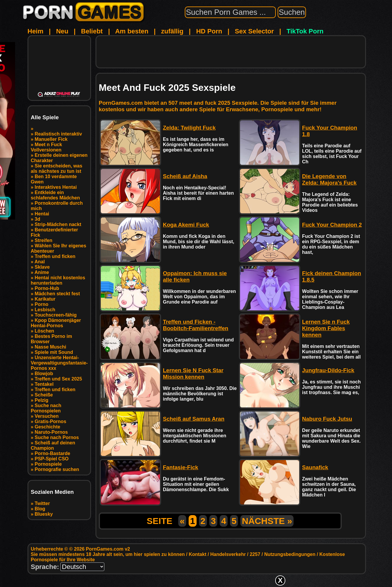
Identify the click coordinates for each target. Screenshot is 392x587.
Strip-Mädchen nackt (58, 224)
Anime (42, 272)
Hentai (42, 214)
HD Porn (209, 31)
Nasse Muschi (50, 347)
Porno (41, 304)
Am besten (132, 31)
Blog (40, 509)
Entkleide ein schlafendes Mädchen (55, 195)
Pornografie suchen (57, 469)
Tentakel (44, 384)
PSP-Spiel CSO (52, 459)
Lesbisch (45, 310)
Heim (35, 31)
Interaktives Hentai (56, 187)
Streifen (43, 240)
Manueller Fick (51, 139)
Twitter (42, 503)
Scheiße (44, 395)
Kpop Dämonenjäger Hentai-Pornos (56, 323)
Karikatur (45, 299)
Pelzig (41, 400)
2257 (255, 554)
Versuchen (47, 416)
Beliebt (92, 31)
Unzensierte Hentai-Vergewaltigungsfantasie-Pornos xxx (59, 363)
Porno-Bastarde (52, 453)
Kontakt (197, 554)
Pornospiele (48, 464)
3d (37, 219)
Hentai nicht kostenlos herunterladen (58, 280)
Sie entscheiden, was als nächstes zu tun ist (56, 168)
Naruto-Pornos (51, 432)
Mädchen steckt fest (57, 294)
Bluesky (44, 514)
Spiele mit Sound (54, 352)
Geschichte (47, 427)
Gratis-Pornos (50, 421)
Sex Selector (254, 31)
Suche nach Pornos (57, 437)
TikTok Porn (305, 31)
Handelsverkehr (228, 554)
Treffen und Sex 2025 (58, 379)
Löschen (44, 331)
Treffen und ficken (55, 256)
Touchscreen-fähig (56, 315)
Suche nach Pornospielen (46, 408)
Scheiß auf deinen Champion (53, 445)
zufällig (172, 31)
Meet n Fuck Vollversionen (46, 147)
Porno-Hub (47, 288)
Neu (62, 31)
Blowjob (44, 374)
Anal (40, 262)
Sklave (42, 267)
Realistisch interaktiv (58, 134)
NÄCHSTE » (267, 521)
